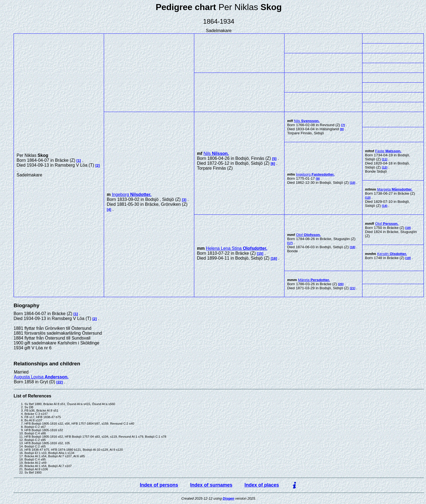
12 (385, 167)
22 (60, 382)
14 (385, 206)
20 (341, 284)
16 (274, 258)
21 (353, 288)
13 (368, 198)
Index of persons (159, 485)
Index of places (262, 485)
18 (353, 247)
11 (385, 159)
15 (260, 253)
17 (290, 243)
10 (353, 183)
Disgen (229, 498)
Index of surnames (211, 485)
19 (408, 228)
